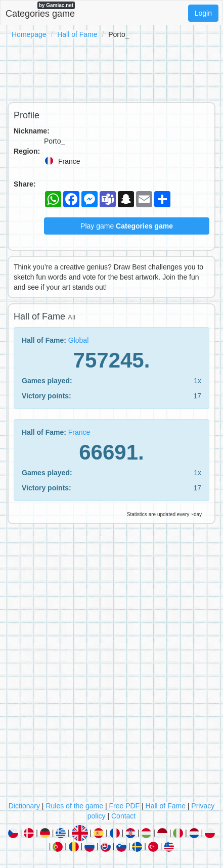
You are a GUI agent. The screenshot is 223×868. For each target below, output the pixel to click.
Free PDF (124, 806)
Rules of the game (74, 806)
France (79, 432)
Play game (127, 226)
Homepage (29, 34)
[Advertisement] (112, 69)
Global (78, 340)
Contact (123, 816)
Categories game (40, 10)
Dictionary (24, 806)
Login (203, 13)
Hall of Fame (77, 34)
